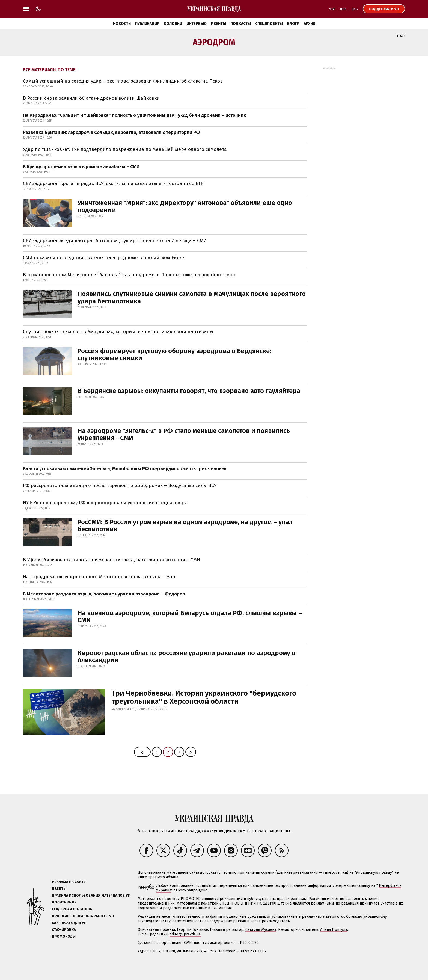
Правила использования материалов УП (91, 895)
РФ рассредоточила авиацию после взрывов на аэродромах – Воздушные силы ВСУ (120, 485)
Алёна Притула (334, 930)
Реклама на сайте (69, 882)
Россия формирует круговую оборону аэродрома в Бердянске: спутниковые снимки (174, 354)
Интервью (197, 24)
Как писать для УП (69, 923)
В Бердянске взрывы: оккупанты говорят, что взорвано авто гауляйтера (189, 391)
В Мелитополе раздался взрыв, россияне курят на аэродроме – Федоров (104, 594)
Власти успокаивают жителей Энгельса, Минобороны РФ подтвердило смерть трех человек (125, 469)
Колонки (173, 24)
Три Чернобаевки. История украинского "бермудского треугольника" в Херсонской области (204, 697)
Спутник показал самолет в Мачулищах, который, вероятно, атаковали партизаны (118, 332)
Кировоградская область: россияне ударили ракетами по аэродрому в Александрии (186, 656)
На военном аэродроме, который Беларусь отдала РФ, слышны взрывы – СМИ (190, 617)
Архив (310, 24)
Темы (401, 36)
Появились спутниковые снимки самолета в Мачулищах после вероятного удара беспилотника (192, 297)
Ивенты (219, 24)
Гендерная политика (72, 909)
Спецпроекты (269, 24)
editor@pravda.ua (185, 934)
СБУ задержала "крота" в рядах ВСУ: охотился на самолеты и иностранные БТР (113, 184)
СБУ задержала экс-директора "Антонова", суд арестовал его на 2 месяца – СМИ (115, 241)
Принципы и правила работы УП (83, 916)
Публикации (147, 24)
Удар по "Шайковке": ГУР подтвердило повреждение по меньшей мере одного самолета (125, 149)
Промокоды (64, 936)
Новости (122, 24)
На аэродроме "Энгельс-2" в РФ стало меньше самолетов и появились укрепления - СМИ (184, 434)
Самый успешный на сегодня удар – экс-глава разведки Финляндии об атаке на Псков (123, 81)
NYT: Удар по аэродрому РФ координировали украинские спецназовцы (105, 503)
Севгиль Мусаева (261, 930)
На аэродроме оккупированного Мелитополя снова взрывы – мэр (99, 577)
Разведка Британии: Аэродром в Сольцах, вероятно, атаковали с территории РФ (112, 132)
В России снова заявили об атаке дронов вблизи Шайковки (91, 98)
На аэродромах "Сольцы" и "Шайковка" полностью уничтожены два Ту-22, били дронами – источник (134, 115)
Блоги (293, 24)
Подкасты (241, 24)
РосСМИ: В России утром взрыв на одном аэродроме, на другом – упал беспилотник (185, 526)
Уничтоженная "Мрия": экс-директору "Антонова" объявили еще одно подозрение (185, 206)
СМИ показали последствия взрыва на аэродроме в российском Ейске (104, 258)
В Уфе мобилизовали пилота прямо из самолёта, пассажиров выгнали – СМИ (112, 560)
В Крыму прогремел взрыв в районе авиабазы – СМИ (81, 167)
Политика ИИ (64, 902)
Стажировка (64, 930)
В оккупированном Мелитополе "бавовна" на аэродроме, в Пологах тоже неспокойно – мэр (129, 275)
